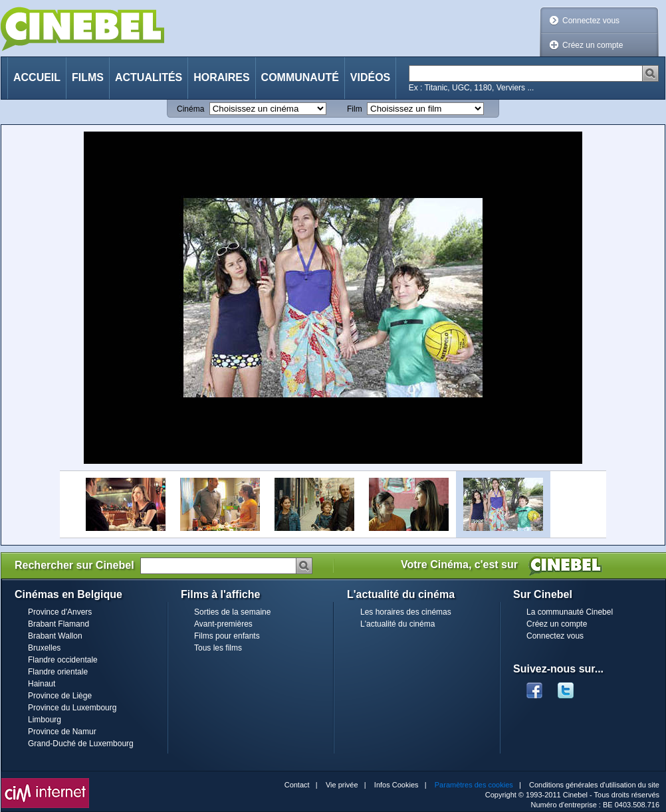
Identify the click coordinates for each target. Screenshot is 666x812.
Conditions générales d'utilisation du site (594, 785)
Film (355, 109)
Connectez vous (591, 21)
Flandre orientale (58, 672)
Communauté (300, 77)
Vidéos (370, 77)
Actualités (149, 77)
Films (88, 77)
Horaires (221, 77)
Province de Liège (60, 696)
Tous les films (218, 648)
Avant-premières (223, 624)
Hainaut (42, 684)
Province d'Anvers (60, 612)
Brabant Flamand (58, 624)
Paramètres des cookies (474, 785)
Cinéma (190, 109)
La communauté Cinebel (570, 612)
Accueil (37, 77)
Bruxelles (44, 648)
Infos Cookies (396, 785)
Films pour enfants (227, 636)
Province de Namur (62, 732)
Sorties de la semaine (232, 612)
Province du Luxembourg (72, 708)
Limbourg (45, 720)
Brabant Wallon (55, 636)
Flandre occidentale (63, 660)
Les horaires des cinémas (406, 612)
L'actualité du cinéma (397, 624)
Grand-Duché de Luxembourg (81, 744)
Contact (297, 785)
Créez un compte (593, 45)
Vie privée (342, 785)
